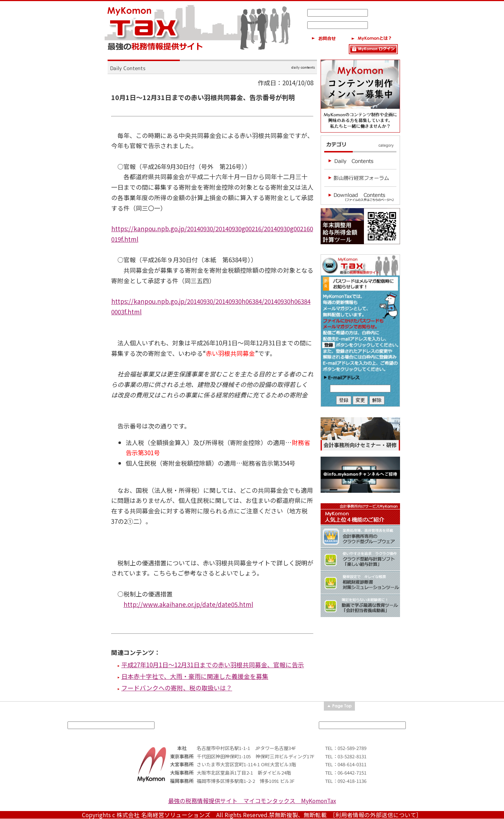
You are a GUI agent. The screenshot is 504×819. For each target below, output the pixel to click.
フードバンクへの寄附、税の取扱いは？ (177, 688)
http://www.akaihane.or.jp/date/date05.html (188, 604)
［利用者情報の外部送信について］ (377, 815)
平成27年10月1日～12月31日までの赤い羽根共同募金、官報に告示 (213, 665)
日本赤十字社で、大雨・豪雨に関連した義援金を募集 (195, 676)
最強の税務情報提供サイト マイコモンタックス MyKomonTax (252, 801)
